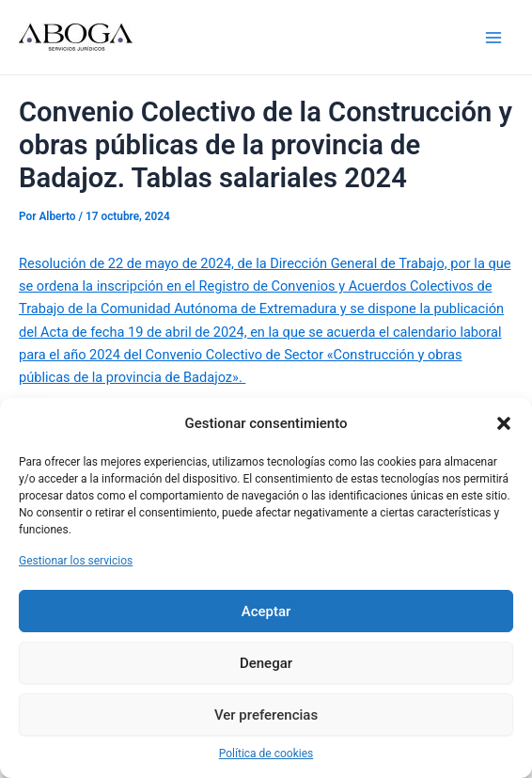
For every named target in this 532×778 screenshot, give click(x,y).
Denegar (266, 663)
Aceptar (266, 611)
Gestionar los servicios (76, 561)
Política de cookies (266, 754)
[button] (504, 423)
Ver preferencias (266, 715)
